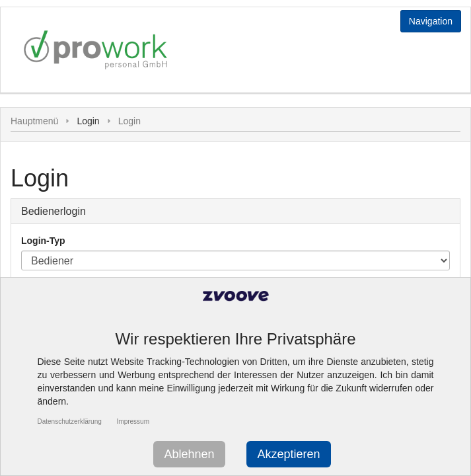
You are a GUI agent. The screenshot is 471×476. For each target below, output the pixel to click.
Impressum (133, 421)
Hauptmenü (34, 121)
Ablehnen (189, 454)
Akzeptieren (288, 454)
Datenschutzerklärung (70, 421)
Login (129, 121)
